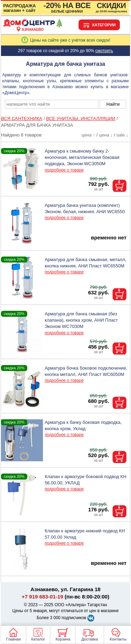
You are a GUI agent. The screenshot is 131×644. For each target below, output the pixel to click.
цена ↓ (106, 135)
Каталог (38, 639)
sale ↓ (122, 135)
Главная (14, 639)
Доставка (90, 639)
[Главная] (33, 26)
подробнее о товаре (64, 170)
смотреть (104, 51)
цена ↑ (88, 135)
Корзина (63, 639)
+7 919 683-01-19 (42, 597)
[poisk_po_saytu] (52, 104)
